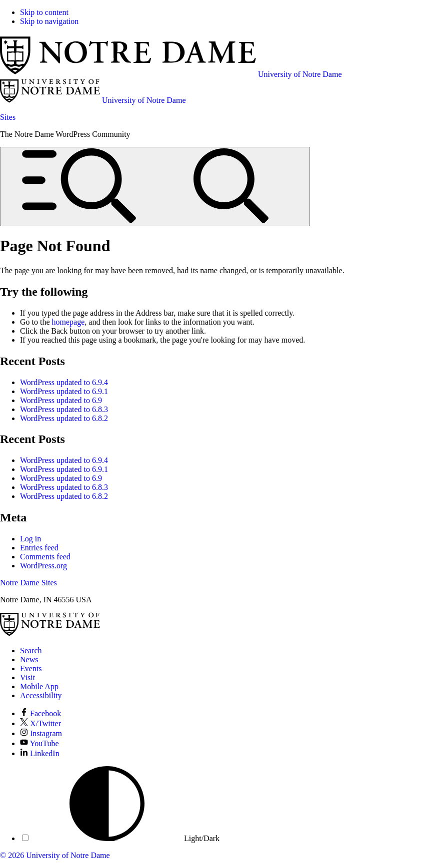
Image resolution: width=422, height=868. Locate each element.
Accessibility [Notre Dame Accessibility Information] (41, 695)
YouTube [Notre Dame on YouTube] (39, 743)
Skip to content (44, 12)
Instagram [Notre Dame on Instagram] (41, 733)
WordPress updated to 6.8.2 (64, 418)
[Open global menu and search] (155, 187)
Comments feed (45, 557)
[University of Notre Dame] (50, 634)
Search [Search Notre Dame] (31, 651)
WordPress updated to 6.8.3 (64, 409)
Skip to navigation (49, 21)
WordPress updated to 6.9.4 (64, 382)
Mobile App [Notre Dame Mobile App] (39, 686)
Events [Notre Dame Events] (31, 668)
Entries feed (39, 548)
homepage (68, 322)
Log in (30, 539)
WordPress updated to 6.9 (61, 400)
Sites (8, 117)
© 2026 (12, 855)
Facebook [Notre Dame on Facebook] (40, 713)
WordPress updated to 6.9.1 (64, 391)
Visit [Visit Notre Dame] (27, 677)
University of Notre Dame (68, 855)
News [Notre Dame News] (29, 659)
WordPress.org (43, 566)
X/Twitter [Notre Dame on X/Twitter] (40, 723)
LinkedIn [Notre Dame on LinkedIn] (40, 753)
